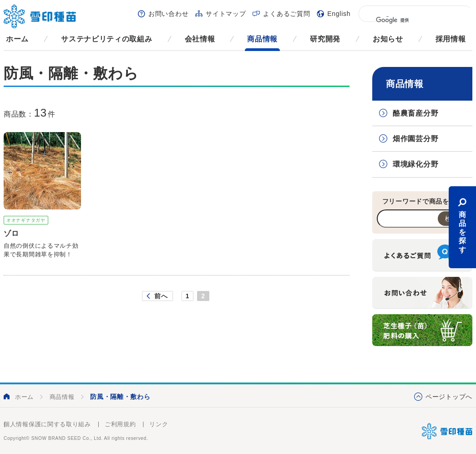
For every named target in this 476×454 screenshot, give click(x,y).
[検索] (415, 20)
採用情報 (451, 39)
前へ (161, 296)
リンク (159, 424)
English (339, 14)
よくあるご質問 (286, 14)
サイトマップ (226, 14)
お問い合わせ (168, 14)
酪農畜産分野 (415, 113)
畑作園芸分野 (415, 139)
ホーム (17, 39)
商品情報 (262, 39)
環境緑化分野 (415, 164)
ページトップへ (449, 397)
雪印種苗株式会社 (447, 431)
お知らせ (388, 39)
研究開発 (325, 39)
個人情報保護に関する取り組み (47, 424)
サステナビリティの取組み (106, 39)
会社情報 (200, 39)
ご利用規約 (120, 424)
